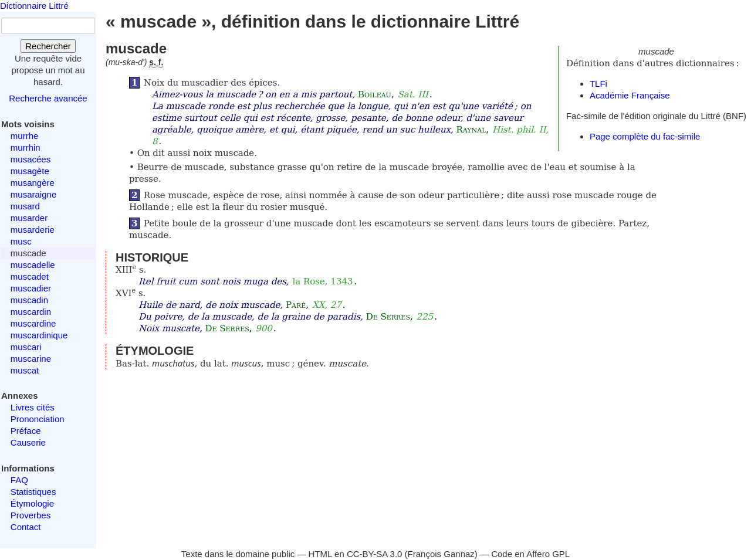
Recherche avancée (48, 98)
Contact (26, 527)
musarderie (33, 230)
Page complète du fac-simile (645, 136)
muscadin (29, 300)
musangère (33, 183)
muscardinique (39, 335)
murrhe (25, 136)
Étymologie (32, 503)
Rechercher (48, 46)
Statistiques (33, 492)
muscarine (31, 359)
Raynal (471, 130)
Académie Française (630, 95)
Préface (26, 431)
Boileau (375, 94)
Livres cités (33, 407)
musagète (30, 171)
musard (25, 206)
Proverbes (31, 515)
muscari (26, 347)
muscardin (31, 312)
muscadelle (33, 265)
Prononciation (38, 419)
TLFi (598, 84)
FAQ (19, 480)
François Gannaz (441, 554)
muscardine (33, 323)
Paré (296, 305)
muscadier (31, 288)
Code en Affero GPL (530, 554)
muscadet (30, 276)
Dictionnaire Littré (34, 6)
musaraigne (33, 194)
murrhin (26, 147)
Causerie (28, 442)
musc (21, 241)
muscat (25, 370)
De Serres (388, 317)
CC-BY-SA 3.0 (375, 554)
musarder (29, 218)
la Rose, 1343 (322, 281)
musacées (31, 159)
